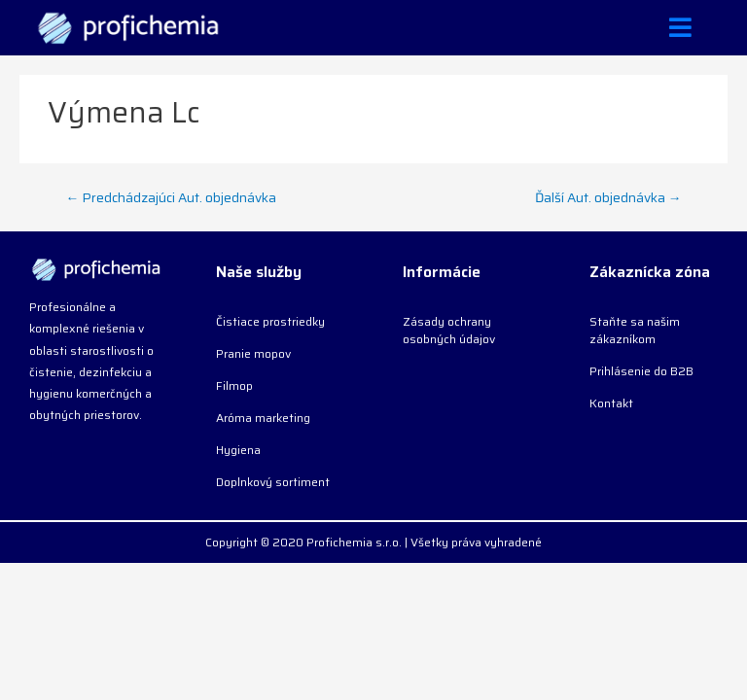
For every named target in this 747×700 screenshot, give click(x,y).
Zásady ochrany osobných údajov (449, 330)
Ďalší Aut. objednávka (608, 197)
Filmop (234, 385)
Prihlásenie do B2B (641, 371)
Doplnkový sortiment (273, 482)
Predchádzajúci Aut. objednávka (172, 197)
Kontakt (611, 403)
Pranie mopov (253, 353)
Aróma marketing (263, 418)
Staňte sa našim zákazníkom (635, 330)
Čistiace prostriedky (270, 321)
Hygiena (238, 450)
